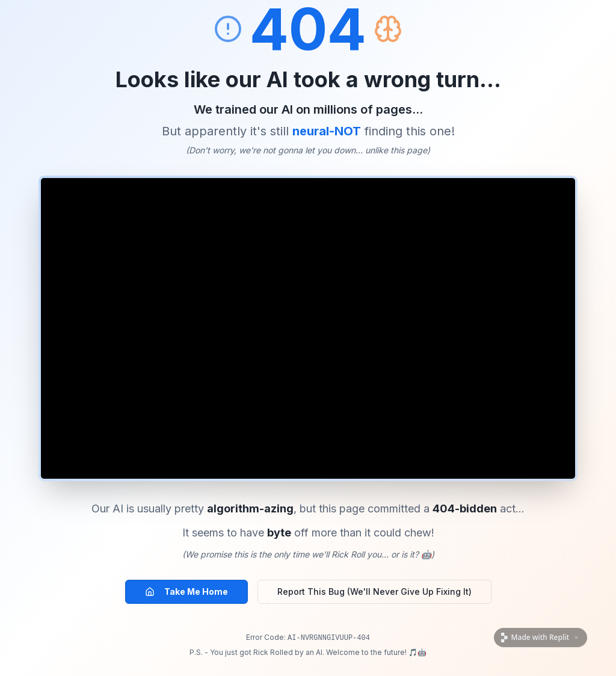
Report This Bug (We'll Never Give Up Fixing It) (374, 591)
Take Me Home (186, 591)
